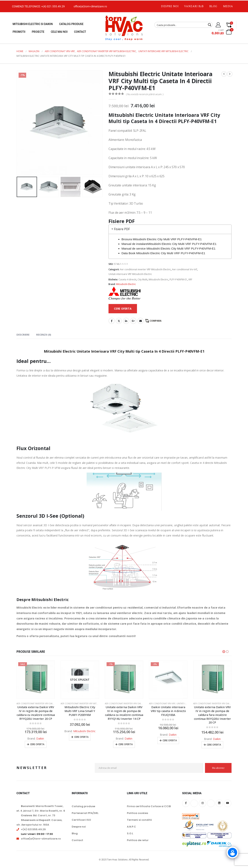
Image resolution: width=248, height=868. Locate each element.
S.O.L (130, 833)
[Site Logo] (124, 28)
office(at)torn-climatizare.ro (90, 6)
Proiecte (38, 32)
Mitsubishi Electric (158, 279)
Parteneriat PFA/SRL (85, 813)
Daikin (40, 738)
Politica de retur (138, 840)
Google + (133, 321)
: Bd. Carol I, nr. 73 (38, 815)
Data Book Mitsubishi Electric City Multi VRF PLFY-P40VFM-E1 (163, 253)
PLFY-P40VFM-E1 (178, 279)
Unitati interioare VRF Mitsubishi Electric (130, 274)
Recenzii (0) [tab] (44, 335)
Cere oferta (37, 744)
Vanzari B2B (194, 6)
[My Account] (218, 25)
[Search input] (181, 25)
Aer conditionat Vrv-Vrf (185, 269)
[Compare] (229, 25)
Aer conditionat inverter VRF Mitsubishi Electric (145, 269)
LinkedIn (126, 321)
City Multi (143, 279)
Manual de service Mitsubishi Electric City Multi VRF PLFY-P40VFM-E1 (168, 248)
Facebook (112, 321)
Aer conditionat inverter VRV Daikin (36, 704)
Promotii (19, 32)
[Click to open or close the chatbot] (232, 852)
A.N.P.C (131, 827)
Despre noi (170, 6)
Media (228, 6)
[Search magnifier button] (210, 25)
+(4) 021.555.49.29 (53, 6)
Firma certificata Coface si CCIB (149, 806)
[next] (230, 74)
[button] (224, 652)
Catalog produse (71, 24)
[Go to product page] (36, 680)
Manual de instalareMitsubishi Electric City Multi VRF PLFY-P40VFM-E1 (169, 244)
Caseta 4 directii (127, 279)
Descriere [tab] (23, 335)
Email (140, 321)
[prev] (224, 74)
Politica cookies (137, 813)
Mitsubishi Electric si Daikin (33, 24)
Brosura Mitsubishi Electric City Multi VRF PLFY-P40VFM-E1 (162, 239)
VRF (190, 279)
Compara (155, 321)
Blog (213, 6)
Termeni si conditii (139, 820)
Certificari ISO (81, 820)
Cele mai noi (59, 32)
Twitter (119, 321)
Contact (80, 32)
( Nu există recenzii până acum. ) (145, 94)
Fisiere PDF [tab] (120, 229)
